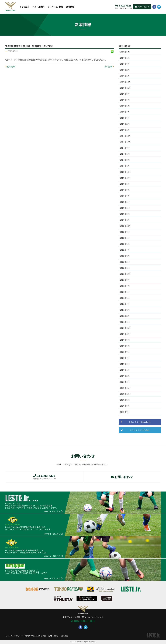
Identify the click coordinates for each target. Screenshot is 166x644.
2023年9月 (125, 184)
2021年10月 (125, 274)
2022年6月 (125, 238)
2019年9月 (125, 400)
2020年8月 (125, 346)
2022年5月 (125, 244)
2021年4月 (125, 304)
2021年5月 (125, 298)
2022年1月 (125, 268)
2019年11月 (125, 388)
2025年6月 (125, 100)
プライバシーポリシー (15, 636)
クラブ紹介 (24, 7)
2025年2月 (125, 124)
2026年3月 (125, 64)
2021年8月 (125, 280)
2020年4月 (125, 370)
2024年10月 (125, 142)
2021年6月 (125, 292)
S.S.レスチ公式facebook (140, 422)
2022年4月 (125, 250)
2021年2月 (125, 316)
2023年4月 (125, 208)
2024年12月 (125, 136)
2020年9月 (125, 340)
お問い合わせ (142, 7)
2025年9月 (125, 94)
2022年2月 (125, 262)
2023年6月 (125, 196)
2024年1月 (125, 166)
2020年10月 (125, 334)
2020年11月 (125, 328)
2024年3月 (125, 160)
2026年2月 (125, 70)
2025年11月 (125, 88)
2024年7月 (125, 148)
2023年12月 (125, 172)
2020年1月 (125, 382)
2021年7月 (125, 286)
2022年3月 (125, 256)
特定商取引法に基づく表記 (38, 636)
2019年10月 (125, 394)
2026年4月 (125, 58)
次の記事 (108, 67)
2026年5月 (125, 52)
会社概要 (68, 636)
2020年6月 (125, 358)
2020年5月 (125, 364)
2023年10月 (125, 178)
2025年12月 (125, 82)
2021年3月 (125, 310)
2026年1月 (125, 76)
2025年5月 (125, 106)
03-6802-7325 (123, 6)
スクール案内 (38, 7)
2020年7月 (125, 352)
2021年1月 (125, 322)
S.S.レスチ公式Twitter (140, 430)
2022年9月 (125, 232)
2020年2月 (125, 376)
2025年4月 (125, 112)
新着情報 (70, 7)
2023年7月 (125, 190)
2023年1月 (125, 220)
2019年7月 (125, 412)
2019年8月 (125, 406)
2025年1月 (125, 130)
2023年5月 (125, 202)
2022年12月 (125, 226)
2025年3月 (125, 118)
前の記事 (11, 67)
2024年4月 (125, 154)
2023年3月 (125, 214)
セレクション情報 (55, 7)
